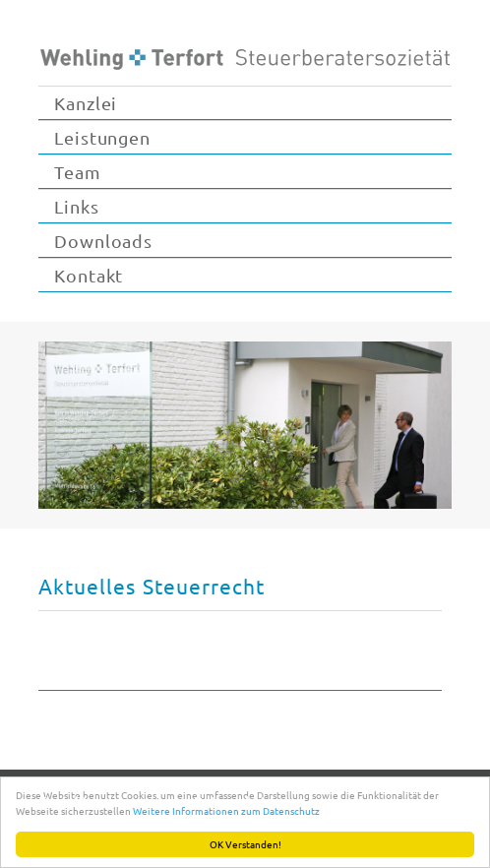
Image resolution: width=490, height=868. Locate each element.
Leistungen (102, 137)
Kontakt (89, 275)
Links (77, 206)
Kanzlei (86, 103)
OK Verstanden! (245, 844)
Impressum (141, 801)
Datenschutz (234, 801)
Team (78, 172)
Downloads (103, 241)
